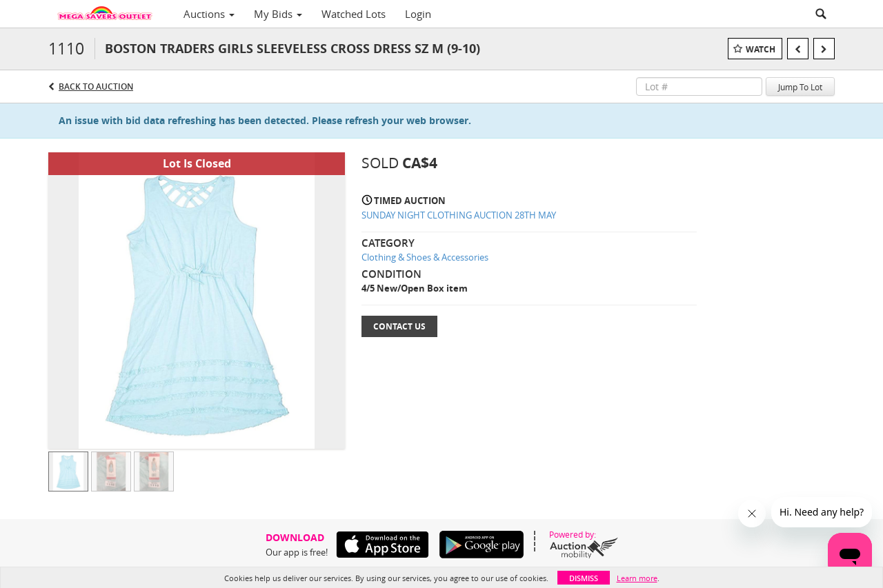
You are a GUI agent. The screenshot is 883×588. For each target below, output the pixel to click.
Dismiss (584, 578)
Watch (761, 49)
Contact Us (399, 326)
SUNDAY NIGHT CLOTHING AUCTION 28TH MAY (459, 215)
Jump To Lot (800, 87)
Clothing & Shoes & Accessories (425, 257)
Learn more (637, 578)
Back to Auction (96, 87)
